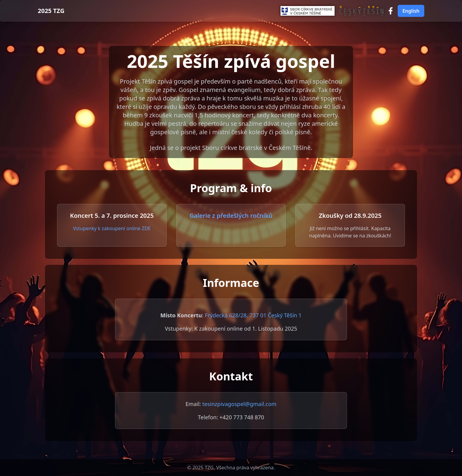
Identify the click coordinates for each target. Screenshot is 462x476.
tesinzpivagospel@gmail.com (239, 404)
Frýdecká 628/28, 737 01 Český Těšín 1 (253, 315)
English (411, 11)
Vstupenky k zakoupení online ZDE (112, 228)
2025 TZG (51, 11)
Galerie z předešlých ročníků (231, 216)
